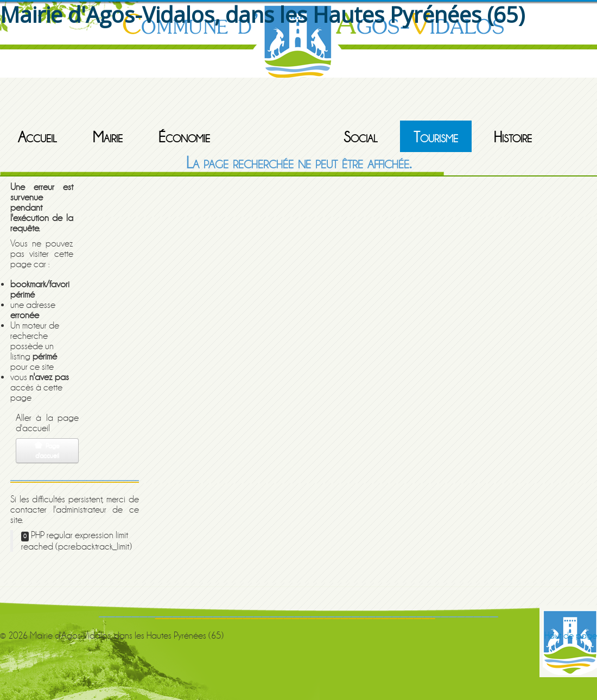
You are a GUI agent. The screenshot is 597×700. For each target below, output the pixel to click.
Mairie (108, 137)
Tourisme (436, 137)
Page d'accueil (47, 450)
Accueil (37, 137)
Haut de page (571, 636)
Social (361, 137)
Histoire (513, 137)
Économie (184, 137)
